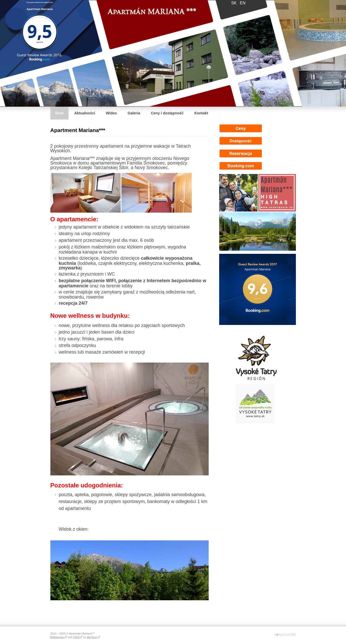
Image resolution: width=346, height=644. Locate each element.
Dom (60, 113)
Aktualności (85, 113)
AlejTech (92, 637)
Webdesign (57, 637)
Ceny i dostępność (167, 113)
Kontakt (201, 113)
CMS (76, 637)
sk (234, 3)
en (243, 3)
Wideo (111, 113)
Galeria (134, 113)
